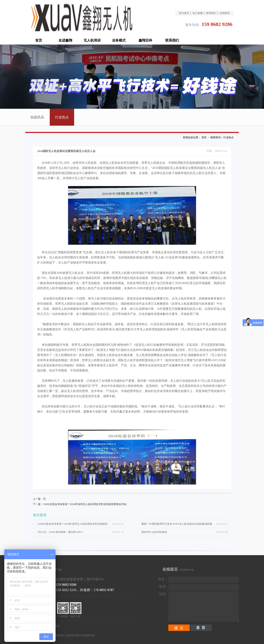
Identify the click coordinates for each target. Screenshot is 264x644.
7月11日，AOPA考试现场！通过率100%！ (61, 532)
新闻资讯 (216, 137)
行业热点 (229, 137)
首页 (39, 40)
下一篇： (80, 504)
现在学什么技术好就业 (154, 532)
